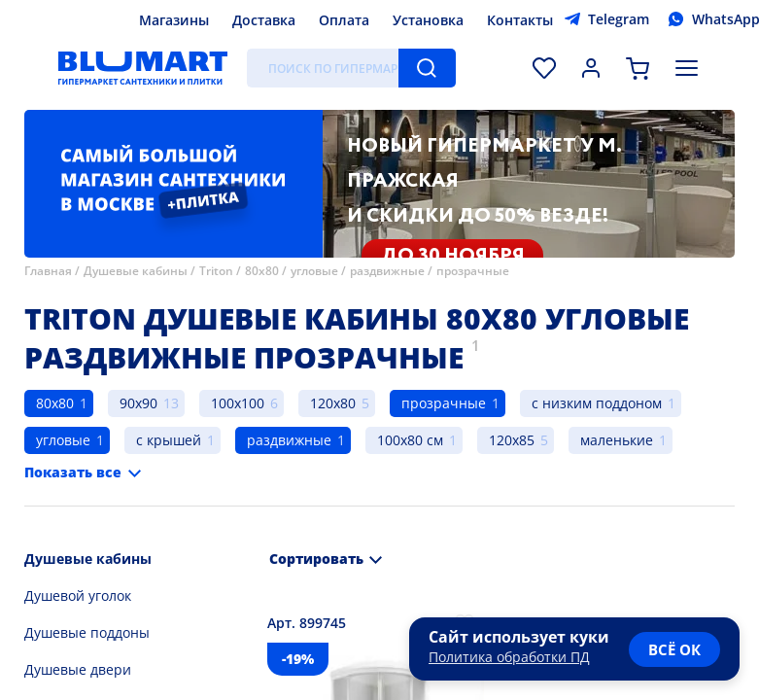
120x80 (333, 403)
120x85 (512, 440)
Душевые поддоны (87, 632)
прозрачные (473, 271)
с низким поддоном (597, 403)
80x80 (262, 271)
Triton (216, 271)
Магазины (174, 20)
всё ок (674, 649)
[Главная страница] (143, 68)
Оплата (344, 20)
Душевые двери (78, 669)
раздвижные (387, 271)
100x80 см (410, 440)
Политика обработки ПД (509, 657)
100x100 (238, 403)
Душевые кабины (136, 271)
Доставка (264, 20)
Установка (428, 20)
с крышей (169, 440)
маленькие (617, 440)
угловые (314, 271)
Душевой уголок (78, 595)
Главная (48, 271)
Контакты (520, 20)
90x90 (138, 403)
